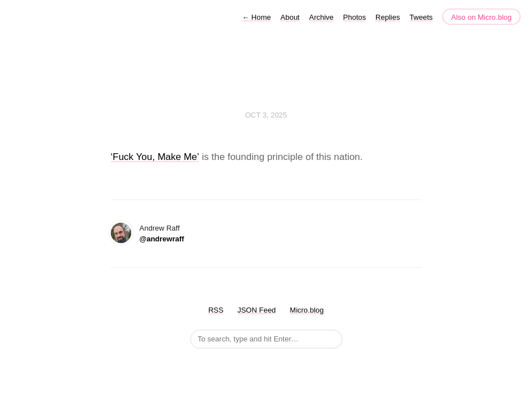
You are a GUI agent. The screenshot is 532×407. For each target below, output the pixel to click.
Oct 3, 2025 (266, 115)
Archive (321, 17)
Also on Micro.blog (481, 17)
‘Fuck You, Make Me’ (155, 157)
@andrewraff (162, 239)
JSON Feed (257, 310)
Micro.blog (307, 310)
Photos (354, 17)
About (290, 17)
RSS (216, 310)
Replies (388, 17)
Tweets (421, 17)
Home (256, 17)
